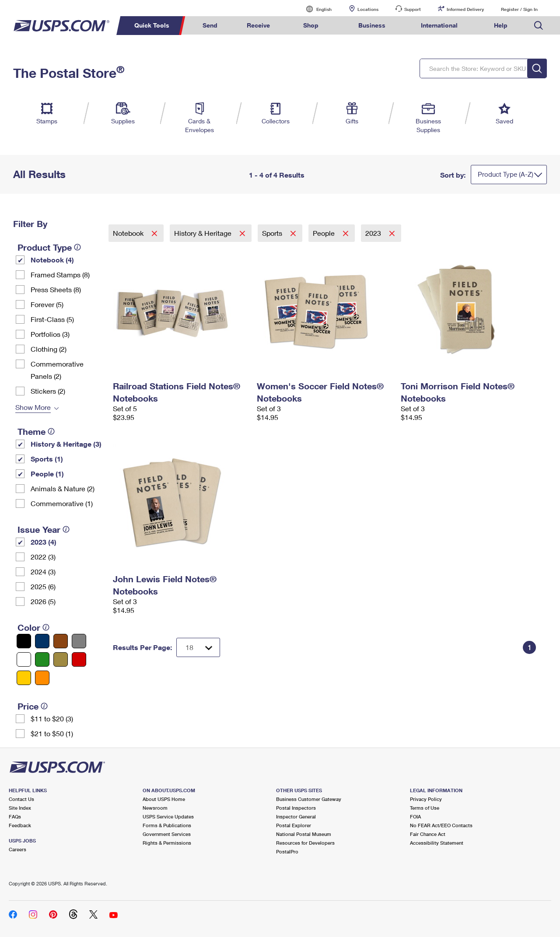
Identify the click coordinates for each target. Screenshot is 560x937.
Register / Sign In (519, 9)
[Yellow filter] (24, 678)
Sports (273, 233)
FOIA (415, 816)
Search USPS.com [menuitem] (539, 26)
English (315, 9)
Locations (368, 9)
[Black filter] (24, 641)
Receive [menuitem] (258, 25)
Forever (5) (47, 304)
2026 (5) (43, 601)
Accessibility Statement (437, 843)
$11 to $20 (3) (52, 718)
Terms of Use (425, 808)
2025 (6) (43, 586)
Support (413, 9)
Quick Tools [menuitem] (152, 25)
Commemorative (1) (62, 503)
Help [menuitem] (501, 25)
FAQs (15, 816)
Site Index (20, 808)
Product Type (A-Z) (506, 174)
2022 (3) (43, 557)
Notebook (129, 233)
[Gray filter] (79, 641)
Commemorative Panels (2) (57, 370)
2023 (374, 233)
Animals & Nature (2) (63, 488)
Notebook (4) (52, 260)
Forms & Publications (167, 825)
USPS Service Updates (168, 816)
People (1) (47, 474)
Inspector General (296, 816)
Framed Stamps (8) (60, 274)
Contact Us (21, 799)
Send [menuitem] (210, 25)
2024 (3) (43, 572)
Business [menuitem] (372, 25)
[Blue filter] (42, 641)
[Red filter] (79, 659)
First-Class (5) (52, 319)
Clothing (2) (49, 349)
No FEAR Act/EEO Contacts (441, 825)
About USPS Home (164, 799)
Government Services (167, 834)
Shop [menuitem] (311, 25)
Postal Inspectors (296, 808)
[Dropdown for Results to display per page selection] (198, 647)
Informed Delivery (465, 9)
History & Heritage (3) (66, 444)
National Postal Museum (304, 834)
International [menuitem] (439, 25)
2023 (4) (44, 542)
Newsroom (155, 808)
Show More (33, 407)
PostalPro (287, 851)
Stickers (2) (48, 391)
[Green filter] (42, 659)
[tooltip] (77, 247)
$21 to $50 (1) (52, 733)
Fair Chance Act (428, 834)
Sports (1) (47, 459)
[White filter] (24, 659)
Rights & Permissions (167, 843)
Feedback (20, 825)
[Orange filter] (42, 678)
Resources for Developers (305, 843)
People (325, 233)
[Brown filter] (61, 641)
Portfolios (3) (50, 334)
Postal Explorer (294, 825)
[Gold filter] (61, 659)
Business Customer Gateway (309, 799)
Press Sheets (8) (56, 289)
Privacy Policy (426, 799)
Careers (17, 849)
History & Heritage (204, 233)
